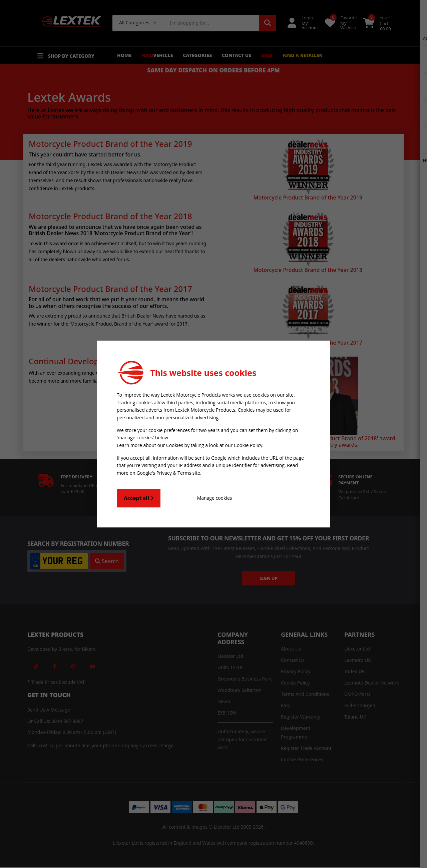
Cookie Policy (248, 445)
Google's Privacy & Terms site (168, 472)
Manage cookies (197, 497)
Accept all (139, 497)
